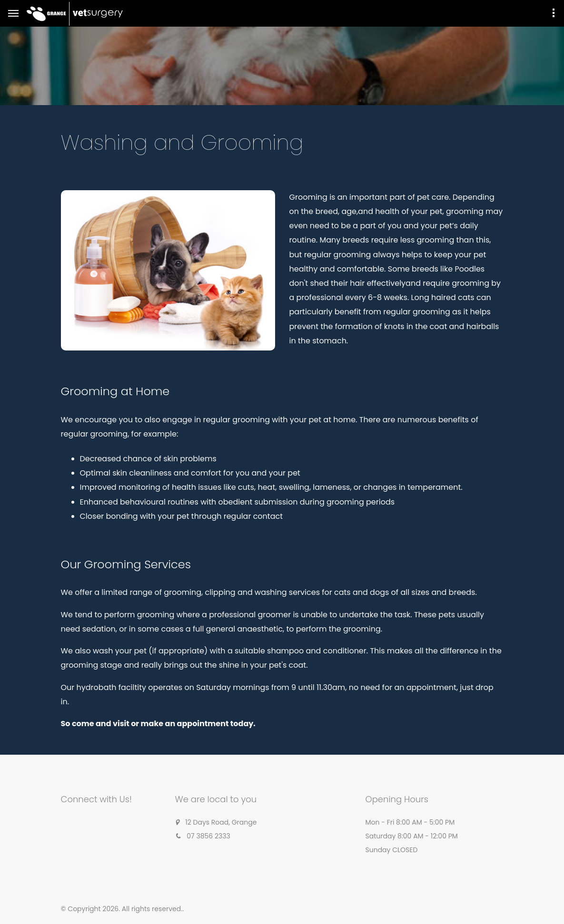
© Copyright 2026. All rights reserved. (122, 909)
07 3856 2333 (208, 836)
